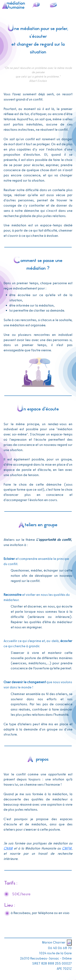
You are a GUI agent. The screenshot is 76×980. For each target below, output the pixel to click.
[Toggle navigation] (69, 5)
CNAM (8, 848)
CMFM (67, 848)
